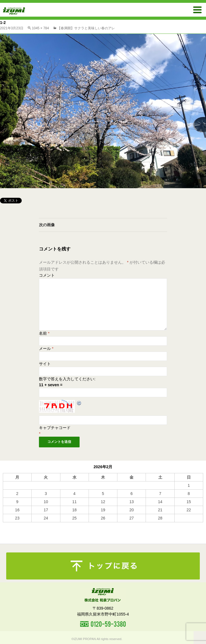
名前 (44, 333)
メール (46, 348)
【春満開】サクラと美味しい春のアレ (86, 28)
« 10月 (9, 525)
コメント (47, 275)
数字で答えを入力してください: (67, 379)
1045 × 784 (40, 28)
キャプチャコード (55, 428)
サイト (45, 364)
